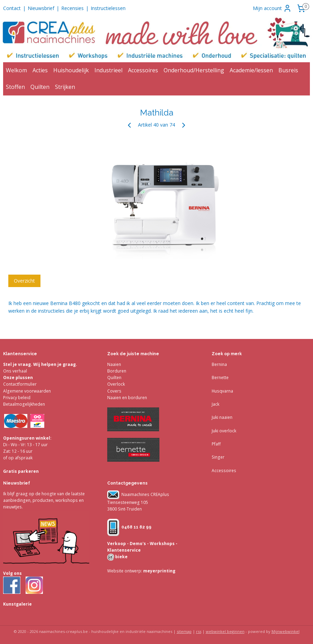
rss (199, 631)
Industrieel (108, 70)
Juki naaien (222, 417)
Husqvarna (222, 391)
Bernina (219, 364)
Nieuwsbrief (41, 8)
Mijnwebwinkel (286, 631)
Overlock (116, 384)
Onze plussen (18, 378)
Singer (218, 457)
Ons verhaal (15, 371)
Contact (12, 8)
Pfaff (216, 444)
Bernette (220, 378)
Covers (114, 391)
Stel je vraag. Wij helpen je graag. (40, 364)
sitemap (184, 631)
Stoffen (15, 87)
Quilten (40, 87)
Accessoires (143, 70)
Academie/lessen (251, 70)
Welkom (16, 70)
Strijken (65, 87)
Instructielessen (108, 8)
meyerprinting (159, 571)
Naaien (114, 364)
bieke (121, 557)
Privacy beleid (17, 398)
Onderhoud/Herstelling (194, 70)
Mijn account (272, 8)
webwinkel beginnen (225, 631)
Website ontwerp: (125, 571)
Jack (215, 404)
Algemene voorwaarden (27, 391)
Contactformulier (20, 384)
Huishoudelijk (71, 70)
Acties (40, 70)
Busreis (288, 70)
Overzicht (24, 280)
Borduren (117, 371)
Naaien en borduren (127, 398)
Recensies (72, 8)
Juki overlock (224, 431)
